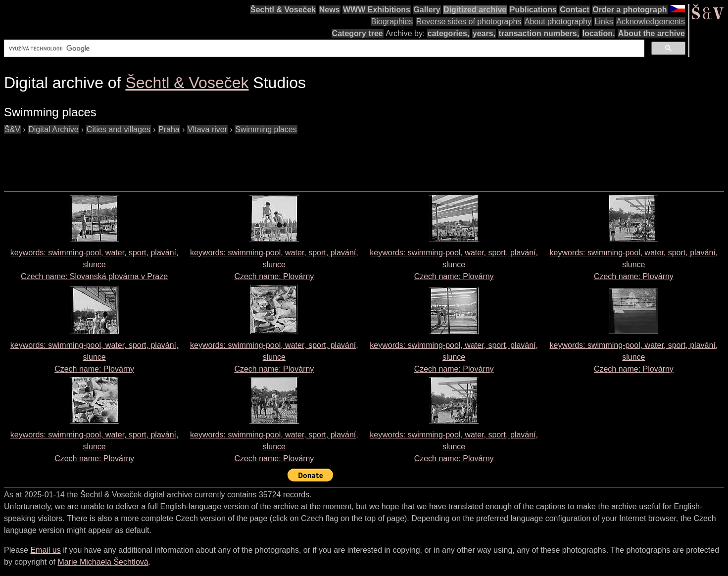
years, (484, 33)
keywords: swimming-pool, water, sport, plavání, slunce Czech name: (95, 264)
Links (604, 22)
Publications (533, 10)
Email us (45, 550)
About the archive (652, 33)
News (330, 10)
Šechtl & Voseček (283, 10)
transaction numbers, (539, 33)
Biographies (392, 22)
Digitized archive (475, 10)
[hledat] (323, 48)
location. (599, 33)
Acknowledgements (651, 22)
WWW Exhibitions (377, 10)
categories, (448, 33)
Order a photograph (630, 10)
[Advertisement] (184, 158)
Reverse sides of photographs (469, 22)
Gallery (427, 10)
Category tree (358, 33)
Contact (575, 10)
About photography (558, 22)
